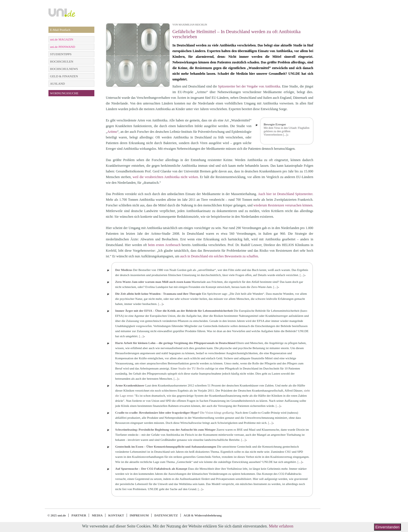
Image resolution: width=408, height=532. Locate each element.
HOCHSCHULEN (62, 61)
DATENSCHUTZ (166, 515)
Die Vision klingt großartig (217, 413)
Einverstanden (387, 527)
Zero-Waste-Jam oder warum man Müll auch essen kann (153, 282)
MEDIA (97, 515)
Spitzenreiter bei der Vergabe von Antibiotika (249, 86)
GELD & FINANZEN (64, 76)
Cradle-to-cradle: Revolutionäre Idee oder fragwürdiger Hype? (157, 413)
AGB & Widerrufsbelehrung (203, 515)
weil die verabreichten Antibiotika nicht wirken (165, 177)
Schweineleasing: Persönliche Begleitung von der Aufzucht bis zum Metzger (166, 430)
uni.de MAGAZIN (62, 39)
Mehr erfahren (281, 526)
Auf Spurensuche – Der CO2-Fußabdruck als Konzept (151, 469)
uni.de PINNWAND (63, 47)
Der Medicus (124, 270)
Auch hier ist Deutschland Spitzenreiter (285, 194)
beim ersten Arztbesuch (164, 245)
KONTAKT (116, 515)
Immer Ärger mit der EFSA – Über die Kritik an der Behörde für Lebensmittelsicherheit (174, 311)
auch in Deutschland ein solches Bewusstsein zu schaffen (219, 256)
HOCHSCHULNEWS (64, 69)
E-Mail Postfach (60, 30)
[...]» (286, 135)
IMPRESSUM (139, 515)
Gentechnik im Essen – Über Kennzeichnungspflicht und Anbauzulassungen (166, 446)
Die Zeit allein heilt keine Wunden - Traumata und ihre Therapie (158, 294)
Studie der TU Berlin (191, 368)
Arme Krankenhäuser (130, 385)
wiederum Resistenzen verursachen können (283, 205)
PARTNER (79, 515)
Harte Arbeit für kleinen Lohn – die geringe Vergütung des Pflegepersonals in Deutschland (176, 343)
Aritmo (112, 132)
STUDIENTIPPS (61, 54)
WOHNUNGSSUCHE (64, 93)
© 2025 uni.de (57, 515)
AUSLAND (58, 84)
